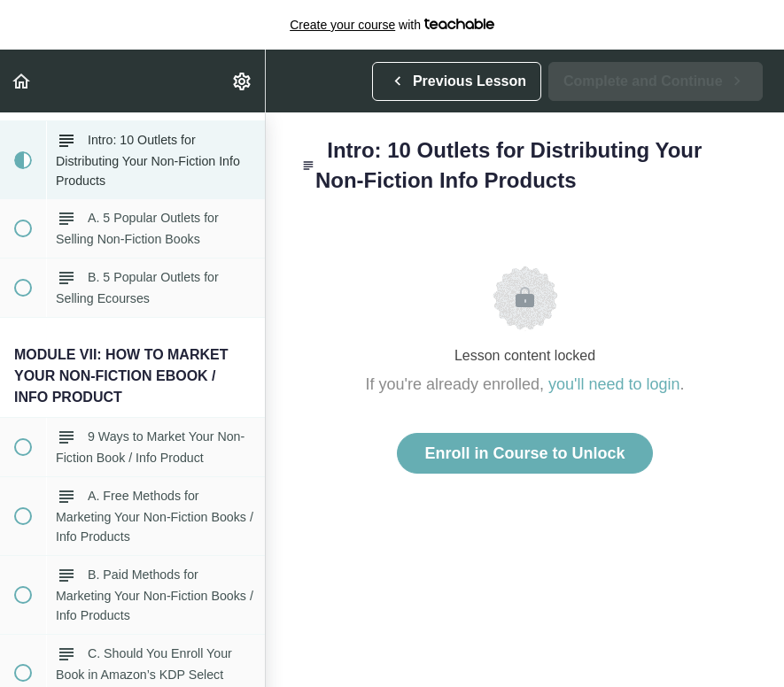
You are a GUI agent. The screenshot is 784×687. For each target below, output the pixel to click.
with (392, 25)
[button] (22, 81)
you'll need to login (614, 384)
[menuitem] (243, 81)
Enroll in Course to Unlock (524, 453)
